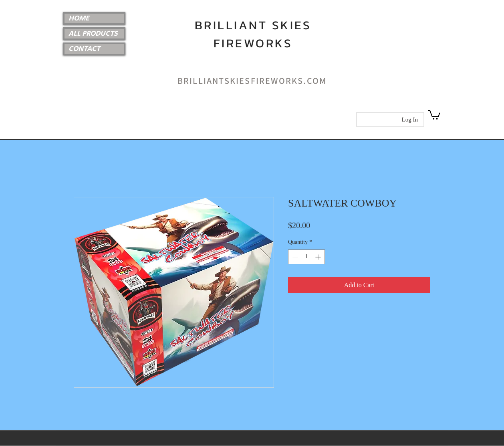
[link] (434, 114)
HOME (79, 18)
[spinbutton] (306, 257)
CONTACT (84, 49)
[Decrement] (294, 257)
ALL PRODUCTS (93, 34)
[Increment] (319, 257)
